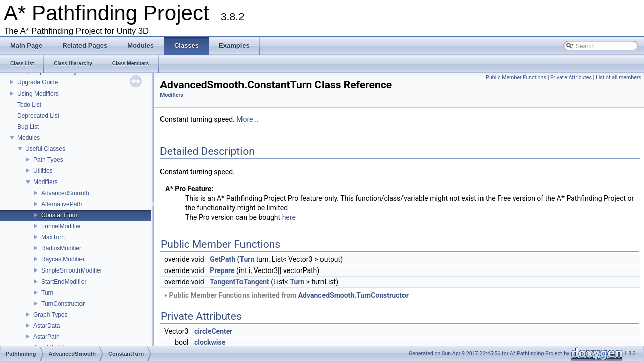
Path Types (48, 160)
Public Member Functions (516, 78)
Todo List (29, 105)
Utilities (43, 171)
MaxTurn (53, 237)
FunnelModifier (61, 226)
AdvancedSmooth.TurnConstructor (353, 295)
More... (247, 119)
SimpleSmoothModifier (72, 270)
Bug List (28, 127)
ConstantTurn (59, 215)
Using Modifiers (38, 94)
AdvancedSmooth (65, 193)
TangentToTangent (239, 282)
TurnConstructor (63, 304)
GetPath (223, 259)
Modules (28, 138)
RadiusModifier (61, 248)
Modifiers (46, 182)
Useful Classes (45, 149)
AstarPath (47, 337)
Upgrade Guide (37, 82)
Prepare (222, 270)
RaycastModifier (63, 259)
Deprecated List (38, 116)
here (289, 217)
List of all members (619, 78)
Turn (47, 293)
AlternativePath (62, 204)
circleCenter (214, 331)
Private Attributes (571, 78)
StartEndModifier (64, 282)
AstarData (47, 326)
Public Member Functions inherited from (286, 295)
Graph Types (50, 315)
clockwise (210, 342)
